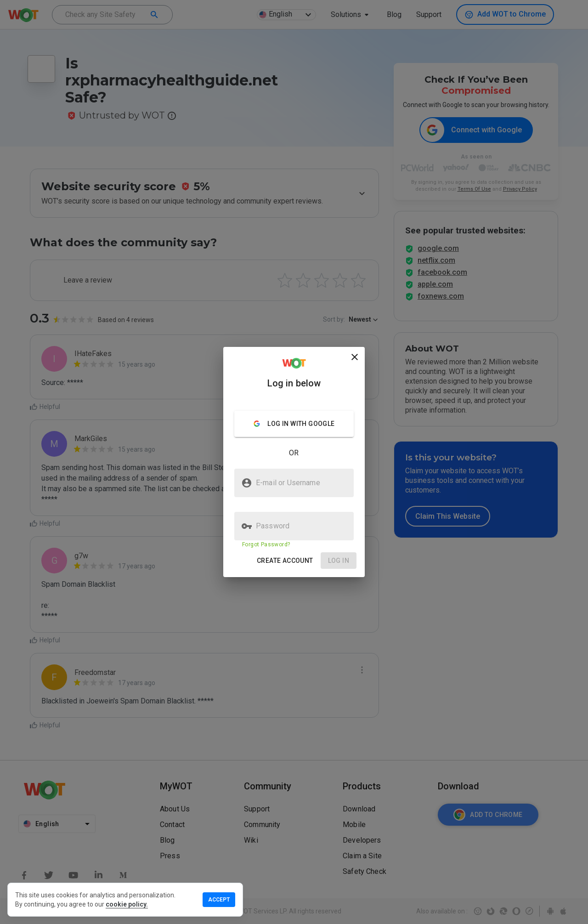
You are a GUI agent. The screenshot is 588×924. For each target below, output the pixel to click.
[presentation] (294, 462)
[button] (285, 561)
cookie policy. (127, 904)
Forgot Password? (266, 544)
